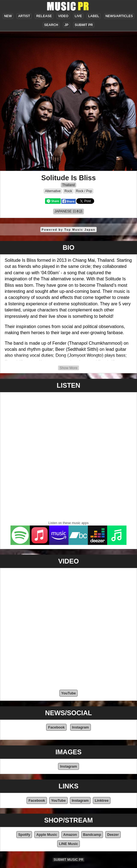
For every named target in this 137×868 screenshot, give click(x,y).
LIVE (78, 16)
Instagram (81, 727)
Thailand (68, 185)
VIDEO (63, 16)
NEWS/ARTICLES (119, 16)
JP (66, 25)
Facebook (56, 727)
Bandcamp (92, 835)
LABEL (94, 16)
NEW (8, 16)
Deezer (113, 835)
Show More (69, 368)
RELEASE (44, 16)
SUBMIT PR (84, 25)
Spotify (24, 835)
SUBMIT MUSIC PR (68, 860)
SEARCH (51, 25)
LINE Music (69, 844)
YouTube (69, 693)
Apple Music (47, 835)
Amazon (70, 835)
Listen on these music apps (68, 523)
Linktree (102, 800)
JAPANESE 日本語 (68, 211)
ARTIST (24, 16)
